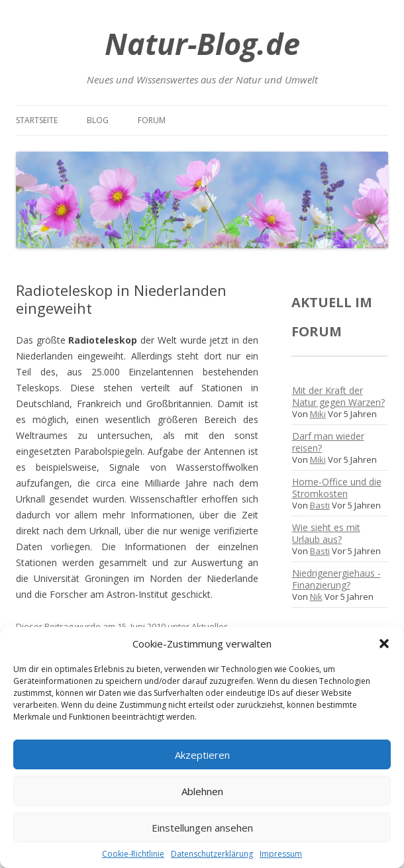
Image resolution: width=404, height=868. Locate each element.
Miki (318, 414)
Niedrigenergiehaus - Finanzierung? (336, 579)
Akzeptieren (202, 755)
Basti (320, 505)
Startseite (37, 120)
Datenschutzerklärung (212, 854)
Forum (152, 120)
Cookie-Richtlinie (133, 854)
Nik (316, 597)
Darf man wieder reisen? (328, 442)
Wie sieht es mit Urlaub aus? (326, 533)
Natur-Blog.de (202, 43)
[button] (384, 644)
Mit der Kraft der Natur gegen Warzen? (338, 396)
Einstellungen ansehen (202, 828)
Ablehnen (202, 791)
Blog (98, 120)
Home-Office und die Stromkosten (337, 488)
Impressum (281, 854)
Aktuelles (210, 626)
